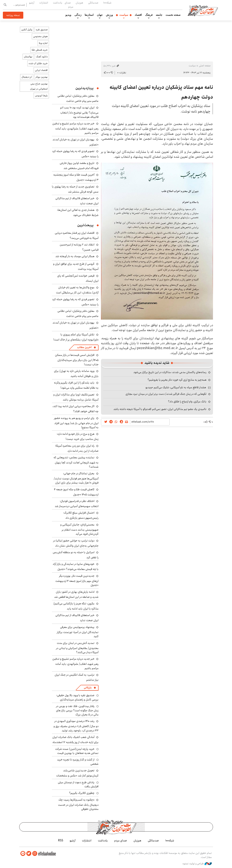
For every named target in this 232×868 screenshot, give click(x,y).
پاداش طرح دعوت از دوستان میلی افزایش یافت (78, 784)
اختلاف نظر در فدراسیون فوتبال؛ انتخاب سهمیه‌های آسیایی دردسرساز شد (77, 504)
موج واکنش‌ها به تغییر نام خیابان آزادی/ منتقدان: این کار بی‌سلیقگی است (77, 290)
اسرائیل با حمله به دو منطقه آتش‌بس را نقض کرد (76, 555)
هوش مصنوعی (40, 36)
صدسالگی (93, 3)
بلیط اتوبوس (41, 96)
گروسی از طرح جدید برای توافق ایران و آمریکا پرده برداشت (76, 266)
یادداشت (58, 3)
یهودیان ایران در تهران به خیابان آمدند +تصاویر (76, 142)
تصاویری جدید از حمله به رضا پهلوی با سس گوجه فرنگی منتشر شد (75, 189)
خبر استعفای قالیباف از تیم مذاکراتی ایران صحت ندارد (77, 201)
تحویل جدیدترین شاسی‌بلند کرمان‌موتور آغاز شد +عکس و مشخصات (77, 773)
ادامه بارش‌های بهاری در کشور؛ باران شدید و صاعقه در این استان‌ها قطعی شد (76, 594)
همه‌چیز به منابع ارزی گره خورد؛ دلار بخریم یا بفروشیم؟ (177, 380)
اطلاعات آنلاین (203, 10)
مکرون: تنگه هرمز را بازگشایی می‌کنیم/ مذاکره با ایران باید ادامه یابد (76, 606)
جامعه (159, 15)
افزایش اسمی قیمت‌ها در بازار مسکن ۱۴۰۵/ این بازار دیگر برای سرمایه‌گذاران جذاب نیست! (77, 360)
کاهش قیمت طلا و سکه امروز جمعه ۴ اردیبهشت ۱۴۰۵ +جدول (76, 492)
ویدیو (68, 15)
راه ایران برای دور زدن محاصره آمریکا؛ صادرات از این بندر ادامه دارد (77, 448)
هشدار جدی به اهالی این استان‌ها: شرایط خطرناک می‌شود (78, 213)
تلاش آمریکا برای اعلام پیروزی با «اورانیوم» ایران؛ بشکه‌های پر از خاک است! (76, 337)
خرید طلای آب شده (38, 63)
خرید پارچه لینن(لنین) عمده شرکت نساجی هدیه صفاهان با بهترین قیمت (77, 751)
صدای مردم (69, 5)
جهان (100, 15)
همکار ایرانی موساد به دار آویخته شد (75, 256)
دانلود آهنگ (42, 57)
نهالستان (28, 57)
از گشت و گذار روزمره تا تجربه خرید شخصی (78, 762)
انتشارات (44, 3)
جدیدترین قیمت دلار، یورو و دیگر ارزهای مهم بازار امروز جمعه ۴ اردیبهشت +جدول (77, 580)
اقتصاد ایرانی (41, 70)
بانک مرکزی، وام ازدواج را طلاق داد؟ (187, 402)
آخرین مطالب (84, 347)
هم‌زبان (79, 3)
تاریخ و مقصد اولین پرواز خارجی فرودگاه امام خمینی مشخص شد (79, 166)
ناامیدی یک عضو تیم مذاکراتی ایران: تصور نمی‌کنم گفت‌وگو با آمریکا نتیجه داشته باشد (160, 409)
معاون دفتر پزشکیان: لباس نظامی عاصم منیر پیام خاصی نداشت (78, 98)
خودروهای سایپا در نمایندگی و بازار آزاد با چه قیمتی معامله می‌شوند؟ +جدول (76, 567)
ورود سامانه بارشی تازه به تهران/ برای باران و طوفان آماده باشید (76, 374)
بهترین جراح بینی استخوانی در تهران (39, 86)
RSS (61, 841)
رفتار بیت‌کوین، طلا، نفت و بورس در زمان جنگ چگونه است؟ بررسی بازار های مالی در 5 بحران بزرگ (77, 710)
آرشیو (32, 3)
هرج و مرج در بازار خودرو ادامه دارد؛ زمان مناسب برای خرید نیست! (78, 436)
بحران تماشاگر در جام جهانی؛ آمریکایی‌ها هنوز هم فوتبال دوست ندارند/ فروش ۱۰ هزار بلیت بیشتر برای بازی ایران (76, 478)
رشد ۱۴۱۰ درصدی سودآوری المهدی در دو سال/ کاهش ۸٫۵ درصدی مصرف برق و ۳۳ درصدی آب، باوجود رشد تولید (76, 726)
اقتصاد (138, 15)
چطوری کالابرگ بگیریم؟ (82, 793)
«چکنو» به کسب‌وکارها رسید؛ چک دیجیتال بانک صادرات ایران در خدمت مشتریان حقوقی (78, 804)
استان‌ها (89, 15)
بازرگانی (88, 688)
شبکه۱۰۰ (107, 3)
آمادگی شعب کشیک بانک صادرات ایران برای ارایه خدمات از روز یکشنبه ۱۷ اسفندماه (75, 740)
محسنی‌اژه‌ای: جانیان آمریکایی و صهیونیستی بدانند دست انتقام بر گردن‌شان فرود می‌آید (79, 529)
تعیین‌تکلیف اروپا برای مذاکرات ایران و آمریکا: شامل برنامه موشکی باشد (76, 397)
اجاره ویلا (43, 43)
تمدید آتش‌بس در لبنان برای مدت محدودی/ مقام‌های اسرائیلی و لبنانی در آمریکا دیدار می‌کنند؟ (77, 648)
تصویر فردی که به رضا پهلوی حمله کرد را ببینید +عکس (75, 302)
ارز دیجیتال (27, 77)
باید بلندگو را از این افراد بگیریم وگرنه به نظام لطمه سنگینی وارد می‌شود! (76, 385)
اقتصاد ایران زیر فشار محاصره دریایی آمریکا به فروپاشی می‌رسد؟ (77, 235)
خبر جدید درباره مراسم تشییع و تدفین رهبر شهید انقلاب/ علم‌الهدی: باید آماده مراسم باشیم (75, 128)
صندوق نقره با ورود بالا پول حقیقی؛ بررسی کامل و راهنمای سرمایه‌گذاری (77, 697)
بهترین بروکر (42, 77)
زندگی (78, 15)
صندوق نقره (42, 30)
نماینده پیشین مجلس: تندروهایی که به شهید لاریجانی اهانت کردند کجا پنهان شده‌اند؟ (76, 462)
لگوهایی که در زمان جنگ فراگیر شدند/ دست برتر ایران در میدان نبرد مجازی (166, 394)
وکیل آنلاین (27, 30)
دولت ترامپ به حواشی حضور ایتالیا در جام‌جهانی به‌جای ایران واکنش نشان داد (76, 543)
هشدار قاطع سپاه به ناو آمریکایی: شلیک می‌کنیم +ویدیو (176, 387)
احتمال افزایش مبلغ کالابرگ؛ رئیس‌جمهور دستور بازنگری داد (81, 515)
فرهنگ (149, 15)
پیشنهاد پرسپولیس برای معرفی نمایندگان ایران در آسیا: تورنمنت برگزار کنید (78, 632)
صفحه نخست (173, 15)
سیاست (124, 15)
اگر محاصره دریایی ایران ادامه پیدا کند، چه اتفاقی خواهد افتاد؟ (75, 409)
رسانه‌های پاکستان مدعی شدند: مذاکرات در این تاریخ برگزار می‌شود (170, 372)
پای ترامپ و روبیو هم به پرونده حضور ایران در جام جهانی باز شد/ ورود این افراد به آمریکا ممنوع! (76, 423)
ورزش (109, 15)
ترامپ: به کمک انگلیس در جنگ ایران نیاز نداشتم (77, 677)
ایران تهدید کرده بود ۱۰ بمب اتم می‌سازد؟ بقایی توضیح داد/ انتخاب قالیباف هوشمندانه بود (79, 112)
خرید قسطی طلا (40, 50)
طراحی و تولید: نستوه (197, 864)
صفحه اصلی (205, 66)
